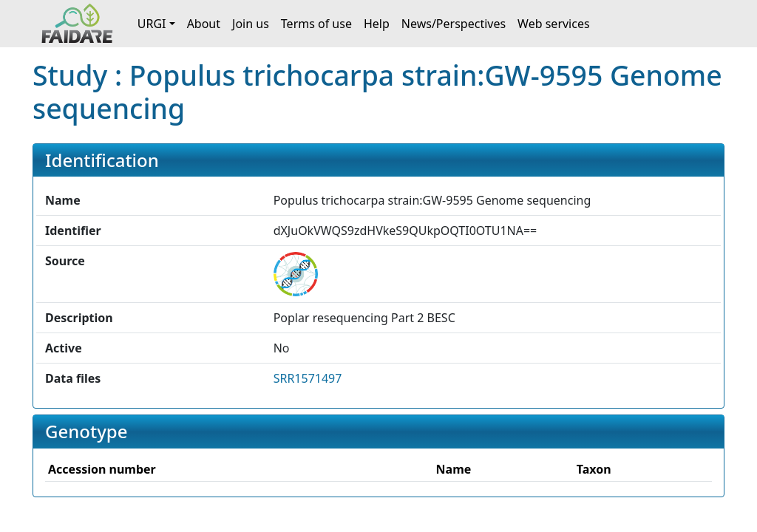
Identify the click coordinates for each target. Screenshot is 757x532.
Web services (554, 24)
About (204, 24)
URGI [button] (152, 24)
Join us (251, 24)
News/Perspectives (454, 24)
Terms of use (316, 24)
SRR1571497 (308, 378)
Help (377, 24)
